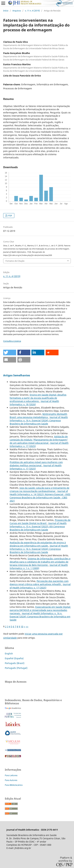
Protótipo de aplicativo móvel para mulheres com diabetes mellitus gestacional (36, 464)
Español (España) (14, 658)
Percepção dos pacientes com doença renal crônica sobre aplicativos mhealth (39, 583)
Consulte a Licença (12, 341)
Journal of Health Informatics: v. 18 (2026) (34, 403)
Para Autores (11, 780)
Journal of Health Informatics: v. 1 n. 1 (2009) (39, 567)
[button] (10, 352)
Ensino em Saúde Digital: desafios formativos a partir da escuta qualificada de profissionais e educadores (38, 398)
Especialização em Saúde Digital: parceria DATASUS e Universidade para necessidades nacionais (40, 610)
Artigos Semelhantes (17, 375)
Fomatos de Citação (15, 261)
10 (22, 627)
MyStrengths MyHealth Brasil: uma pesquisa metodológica (38, 416)
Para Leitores (11, 775)
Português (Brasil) (15, 663)
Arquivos (17, 11)
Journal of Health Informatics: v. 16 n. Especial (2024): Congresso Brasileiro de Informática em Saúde (39, 420)
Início (6, 11)
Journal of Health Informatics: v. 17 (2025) (36, 467)
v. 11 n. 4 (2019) (32, 11)
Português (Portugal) (16, 668)
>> (27, 627)
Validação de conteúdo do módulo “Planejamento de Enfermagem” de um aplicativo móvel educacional (39, 440)
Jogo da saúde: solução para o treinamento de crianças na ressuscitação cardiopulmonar (39, 489)
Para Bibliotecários (14, 785)
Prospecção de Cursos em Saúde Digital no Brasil (40, 522)
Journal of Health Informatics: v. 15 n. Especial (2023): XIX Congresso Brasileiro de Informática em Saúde (38, 526)
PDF (10, 216)
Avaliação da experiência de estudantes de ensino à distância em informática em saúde (38, 544)
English (9, 653)
